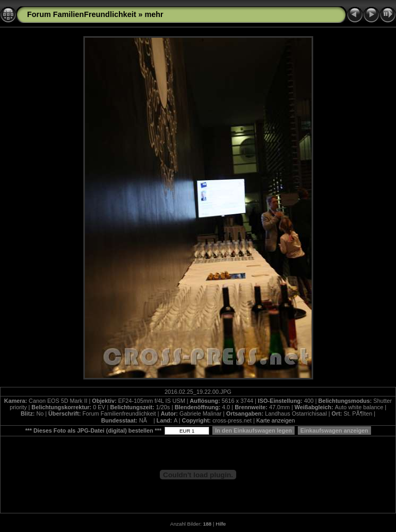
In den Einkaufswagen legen (253, 430)
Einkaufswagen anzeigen (334, 430)
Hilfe (221, 524)
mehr (154, 14)
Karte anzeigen (276, 420)
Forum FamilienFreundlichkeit (82, 14)
